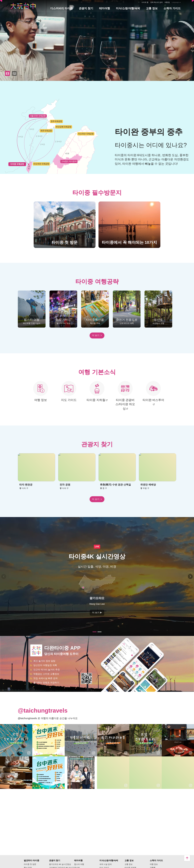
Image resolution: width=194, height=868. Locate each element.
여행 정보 (154, 864)
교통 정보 (129, 864)
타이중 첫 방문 (30, 864)
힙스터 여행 (79, 864)
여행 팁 (167, 2)
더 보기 (97, 335)
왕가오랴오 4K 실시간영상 (60, 864)
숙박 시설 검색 (106, 864)
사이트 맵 (145, 2)
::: (139, 2)
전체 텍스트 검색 (156, 2)
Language (175, 2)
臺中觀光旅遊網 (23, 6)
